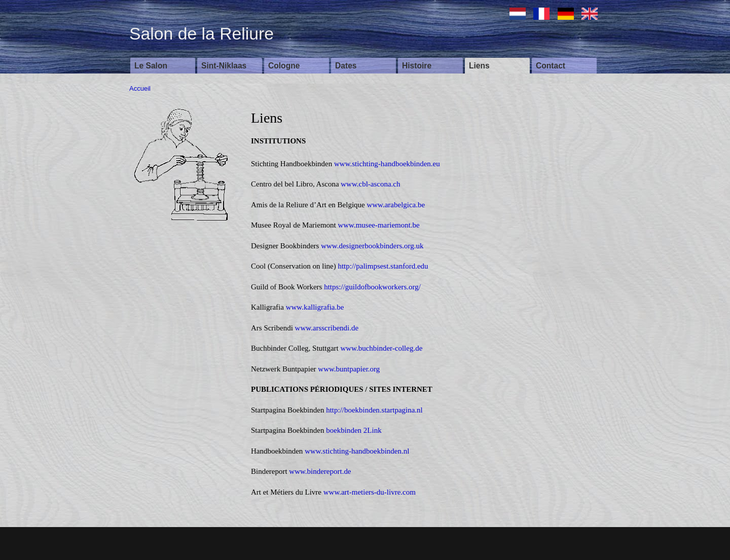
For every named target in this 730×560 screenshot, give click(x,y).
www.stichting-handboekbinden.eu (387, 164)
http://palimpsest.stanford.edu (383, 266)
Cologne (284, 66)
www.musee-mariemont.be (378, 225)
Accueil (140, 88)
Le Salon (151, 66)
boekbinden (344, 430)
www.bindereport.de (320, 471)
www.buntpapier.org (349, 369)
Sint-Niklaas (224, 66)
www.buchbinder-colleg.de (381, 348)
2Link (373, 430)
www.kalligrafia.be (315, 307)
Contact (551, 66)
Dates (346, 66)
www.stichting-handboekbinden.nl (357, 451)
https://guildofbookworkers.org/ (372, 287)
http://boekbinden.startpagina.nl (374, 410)
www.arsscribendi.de (327, 328)
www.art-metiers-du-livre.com (370, 492)
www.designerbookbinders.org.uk (372, 246)
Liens (479, 66)
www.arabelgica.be (396, 205)
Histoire (417, 66)
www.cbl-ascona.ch (370, 184)
